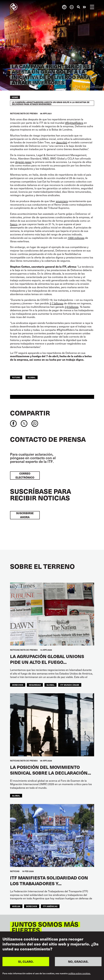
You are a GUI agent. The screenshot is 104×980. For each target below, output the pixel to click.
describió (62, 142)
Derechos (18, 685)
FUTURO (16, 377)
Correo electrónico (25, 475)
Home (15, 97)
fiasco (14, 224)
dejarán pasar (23, 162)
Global (32, 377)
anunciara (62, 201)
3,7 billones (57, 303)
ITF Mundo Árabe (70, 685)
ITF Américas (50, 906)
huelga (16, 906)
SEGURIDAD (35, 685)
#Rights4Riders (74, 123)
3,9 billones (72, 307)
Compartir (30, 413)
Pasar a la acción (84, 7)
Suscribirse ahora (25, 515)
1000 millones (76, 238)
